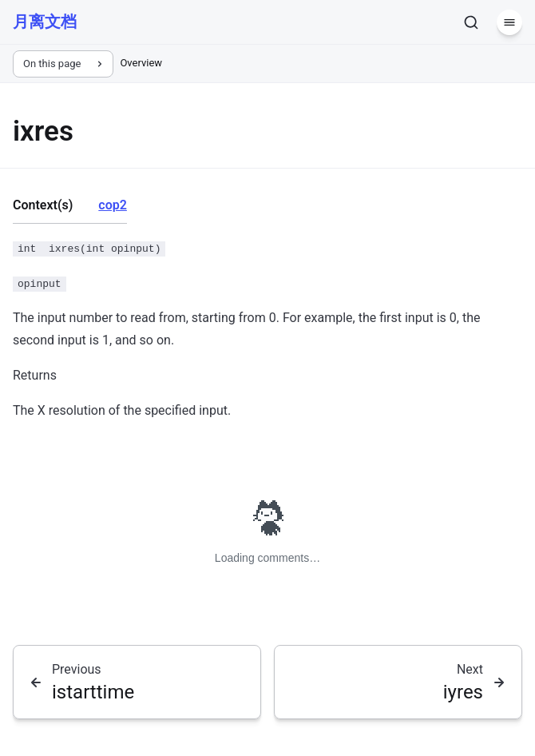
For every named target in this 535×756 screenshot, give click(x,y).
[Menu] (509, 22)
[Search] (471, 22)
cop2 (113, 205)
